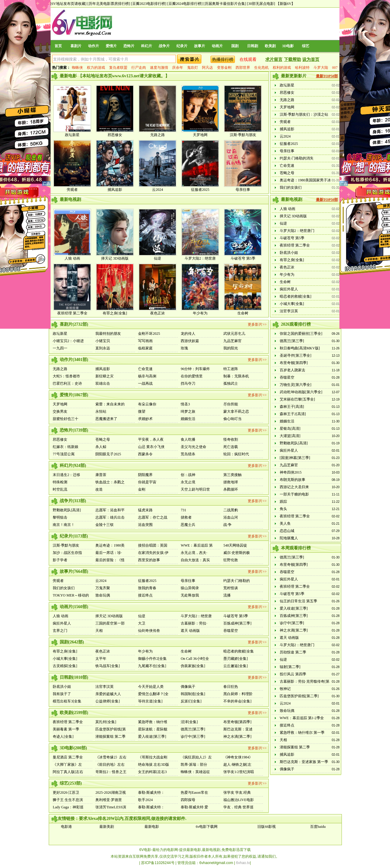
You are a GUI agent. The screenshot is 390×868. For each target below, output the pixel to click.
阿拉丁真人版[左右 (68, 772)
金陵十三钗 (105, 525)
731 (183, 510)
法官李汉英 (289, 311)
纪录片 (182, 46)
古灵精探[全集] (65, 666)
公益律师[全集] (108, 701)
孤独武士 (231, 383)
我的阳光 (231, 348)
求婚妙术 (145, 419)
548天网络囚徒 (235, 545)
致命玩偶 (103, 595)
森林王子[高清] (292, 407)
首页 (58, 46)
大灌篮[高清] (290, 436)
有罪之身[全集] (115, 313)
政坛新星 (72, 135)
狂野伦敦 (231, 560)
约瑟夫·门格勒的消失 (297, 158)
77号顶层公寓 (64, 454)
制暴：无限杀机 (236, 376)
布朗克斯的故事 (292, 480)
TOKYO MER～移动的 (71, 595)
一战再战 (145, 383)
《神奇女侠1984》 (238, 757)
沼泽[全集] (189, 722)
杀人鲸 (101, 447)
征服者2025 (200, 190)
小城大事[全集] (292, 304)
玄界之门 (60, 631)
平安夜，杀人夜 (151, 439)
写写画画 (145, 341)
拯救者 (186, 517)
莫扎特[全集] (106, 722)
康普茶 (101, 475)
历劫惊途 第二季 (293, 652)
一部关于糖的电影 (294, 494)
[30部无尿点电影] (261, 4)
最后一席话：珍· (109, 553)
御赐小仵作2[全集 (152, 659)
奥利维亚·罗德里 (109, 800)
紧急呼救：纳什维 (153, 722)
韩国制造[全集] (193, 694)
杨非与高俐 (147, 376)
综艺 (306, 46)
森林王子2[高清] (293, 414)
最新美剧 (107, 827)
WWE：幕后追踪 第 (197, 545)
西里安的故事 (149, 560)
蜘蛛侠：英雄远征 (195, 772)
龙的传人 (188, 334)
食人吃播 (188, 439)
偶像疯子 (188, 687)
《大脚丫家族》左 (67, 765)
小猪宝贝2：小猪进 (68, 341)
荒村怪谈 (231, 588)
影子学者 (60, 560)
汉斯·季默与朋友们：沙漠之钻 (304, 114)
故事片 (200, 46)
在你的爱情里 (192, 376)
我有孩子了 (62, 694)
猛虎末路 (145, 510)
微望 (142, 411)
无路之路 (158, 135)
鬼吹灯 (193, 68)
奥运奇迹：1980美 (110, 545)
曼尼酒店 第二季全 (68, 757)
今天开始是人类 (151, 687)
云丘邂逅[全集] (236, 666)
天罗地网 (200, 135)
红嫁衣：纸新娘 (66, 447)
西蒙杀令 (145, 454)
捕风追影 (115, 190)
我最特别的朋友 (108, 334)
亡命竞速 (287, 166)
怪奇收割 (231, 439)
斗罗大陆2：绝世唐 (200, 258)
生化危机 (261, 68)
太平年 (101, 659)
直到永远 (103, 348)
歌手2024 (145, 800)
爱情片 (111, 46)
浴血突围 (145, 525)
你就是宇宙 (147, 482)
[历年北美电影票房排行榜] (109, 4)
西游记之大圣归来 (294, 487)
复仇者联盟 (118, 68)
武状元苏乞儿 (234, 334)
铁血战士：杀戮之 (110, 482)
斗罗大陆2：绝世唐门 (297, 231)
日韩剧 (253, 46)
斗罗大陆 (321, 68)
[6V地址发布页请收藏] (68, 4)
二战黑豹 (231, 510)
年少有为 (200, 313)
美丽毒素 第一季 (66, 729)
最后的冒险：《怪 (110, 560)
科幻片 (147, 46)
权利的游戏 (282, 68)
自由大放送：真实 (195, 560)
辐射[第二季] (290, 667)
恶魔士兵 (188, 525)
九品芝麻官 (232, 341)
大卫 (142, 623)
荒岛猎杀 (188, 454)
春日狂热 (231, 687)
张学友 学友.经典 (237, 793)
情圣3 (185, 404)
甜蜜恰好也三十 (66, 419)
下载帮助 (292, 60)
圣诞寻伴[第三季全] (296, 355)
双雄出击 (103, 383)
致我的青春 (147, 588)
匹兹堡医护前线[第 (111, 729)
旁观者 (72, 190)
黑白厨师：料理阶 (238, 694)
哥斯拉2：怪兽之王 (111, 772)
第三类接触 (232, 475)
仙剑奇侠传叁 (149, 631)
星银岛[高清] (290, 429)
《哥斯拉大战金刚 (153, 757)
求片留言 (274, 60)
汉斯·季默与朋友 (243, 135)
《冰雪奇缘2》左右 (111, 757)
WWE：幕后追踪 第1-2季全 (302, 718)
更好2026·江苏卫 (66, 793)
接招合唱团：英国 (153, 545)
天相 (99, 631)
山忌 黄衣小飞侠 (151, 447)
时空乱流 (60, 489)
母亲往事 (243, 190)
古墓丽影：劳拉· (194, 623)
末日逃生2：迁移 (66, 475)
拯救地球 (231, 482)
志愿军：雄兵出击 (110, 517)
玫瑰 (184, 348)
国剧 (235, 46)
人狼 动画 (72, 258)
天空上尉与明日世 (195, 489)
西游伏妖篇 (190, 341)
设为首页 (311, 60)
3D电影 (288, 46)
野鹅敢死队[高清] (67, 510)
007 (335, 68)
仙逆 (158, 258)
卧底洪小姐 (289, 253)
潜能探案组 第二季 (110, 737)
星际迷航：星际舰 (153, 729)
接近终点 (145, 595)
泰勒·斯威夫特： (151, 793)
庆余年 (178, 68)
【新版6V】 (286, 4)
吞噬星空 (231, 631)
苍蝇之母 (287, 173)
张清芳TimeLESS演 (111, 807)
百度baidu (318, 827)
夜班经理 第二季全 (72, 313)
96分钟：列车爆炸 (195, 369)
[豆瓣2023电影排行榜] (149, 4)
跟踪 (283, 502)
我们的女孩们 (291, 187)
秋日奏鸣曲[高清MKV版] (300, 348)
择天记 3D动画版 (115, 258)
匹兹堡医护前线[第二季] (299, 696)
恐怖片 (129, 46)
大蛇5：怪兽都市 (66, 376)
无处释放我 (190, 595)
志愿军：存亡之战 (153, 517)
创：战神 (188, 475)
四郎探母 (188, 800)
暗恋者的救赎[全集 (239, 651)
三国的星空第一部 (110, 623)
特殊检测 (60, 482)
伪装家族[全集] (193, 666)
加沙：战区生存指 (67, 553)
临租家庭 (145, 348)
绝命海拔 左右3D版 (154, 765)
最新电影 (152, 827)
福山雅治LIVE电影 (238, 800)
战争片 (164, 46)
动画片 (217, 46)
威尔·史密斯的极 (237, 553)
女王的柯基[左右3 (152, 772)
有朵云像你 (147, 404)
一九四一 (60, 348)
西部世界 (243, 68)
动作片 (94, 46)
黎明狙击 (60, 517)
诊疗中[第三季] (193, 737)
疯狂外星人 (289, 289)
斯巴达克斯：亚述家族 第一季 (304, 762)
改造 (99, 489)
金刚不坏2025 (149, 334)
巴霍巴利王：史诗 (67, 383)
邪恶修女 (115, 135)
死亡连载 (231, 447)
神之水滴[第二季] (237, 737)
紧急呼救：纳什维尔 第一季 (302, 733)
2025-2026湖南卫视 (111, 793)
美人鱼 (285, 523)
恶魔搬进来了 (106, 419)
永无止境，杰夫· (194, 553)
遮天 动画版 (190, 631)
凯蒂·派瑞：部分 (194, 765)
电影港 (66, 827)
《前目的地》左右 (110, 765)
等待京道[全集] (150, 701)
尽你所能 (231, 404)
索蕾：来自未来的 (110, 404)
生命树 (243, 313)
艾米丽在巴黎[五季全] (297, 399)
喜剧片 (76, 46)
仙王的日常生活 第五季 (298, 601)
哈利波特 (302, 68)
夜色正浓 (158, 313)
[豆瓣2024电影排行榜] (185, 4)
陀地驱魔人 (289, 538)
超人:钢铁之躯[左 (237, 765)
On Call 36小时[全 (195, 659)
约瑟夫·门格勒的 (237, 581)
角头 (283, 509)
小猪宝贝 (103, 341)
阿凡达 (207, 68)
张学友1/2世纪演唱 (238, 772)
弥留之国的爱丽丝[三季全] (301, 334)
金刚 (142, 489)
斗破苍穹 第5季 (243, 258)
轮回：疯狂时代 (236, 454)
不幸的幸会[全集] (237, 701)
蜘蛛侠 (77, 68)
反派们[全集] (191, 701)
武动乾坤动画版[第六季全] (301, 392)
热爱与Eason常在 (194, 793)
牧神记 (285, 689)
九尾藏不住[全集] (152, 666)
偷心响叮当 (232, 419)
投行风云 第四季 (293, 674)
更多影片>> (257, 324)
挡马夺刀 (188, 383)
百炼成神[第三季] (237, 623)
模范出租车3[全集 (67, 701)
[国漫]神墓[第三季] (295, 458)
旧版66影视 (267, 827)
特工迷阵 (231, 369)
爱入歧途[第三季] (152, 737)
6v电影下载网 (207, 827)
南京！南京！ (64, 525)
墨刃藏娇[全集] (236, 659)
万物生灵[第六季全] (296, 385)
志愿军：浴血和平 (110, 510)
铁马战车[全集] (108, 666)
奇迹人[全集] (63, 737)
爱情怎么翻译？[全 (153, 694)
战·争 (227, 525)
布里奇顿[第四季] (237, 722)
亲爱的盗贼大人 (108, 694)
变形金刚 (224, 68)
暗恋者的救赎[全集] (296, 296)
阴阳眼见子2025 (108, 454)
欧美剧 (270, 46)
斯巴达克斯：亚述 (238, 729)
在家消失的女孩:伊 (153, 553)
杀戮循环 (231, 489)
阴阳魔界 (145, 475)
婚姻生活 (188, 419)
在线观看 (248, 60)
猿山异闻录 (190, 588)
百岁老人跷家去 (292, 370)
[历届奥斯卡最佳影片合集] (225, 4)
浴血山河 (231, 517)
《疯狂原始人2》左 (196, 757)
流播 (227, 595)
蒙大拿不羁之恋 (236, 411)
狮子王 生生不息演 (68, 800)
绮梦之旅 (188, 411)
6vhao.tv (243, 863)
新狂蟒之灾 (105, 376)
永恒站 (101, 411)
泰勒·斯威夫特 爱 (194, 807)
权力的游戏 (96, 68)
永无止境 (188, 482)
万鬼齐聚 (103, 588)
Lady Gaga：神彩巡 (68, 807)
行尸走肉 (139, 68)
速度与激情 (159, 68)
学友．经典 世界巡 (238, 807)
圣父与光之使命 (193, 447)
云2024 (158, 190)
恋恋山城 (287, 531)
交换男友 (60, 411)
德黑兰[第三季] (193, 729)
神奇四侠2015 (291, 472)
